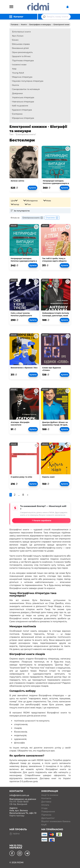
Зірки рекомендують (22, 52)
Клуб (44, 825)
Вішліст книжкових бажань (56, 821)
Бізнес (15, 40)
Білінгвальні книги (21, 32)
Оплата (45, 805)
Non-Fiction (18, 36)
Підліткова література (23, 61)
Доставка (46, 802)
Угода (44, 808)
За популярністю (22, 211)
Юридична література (23, 118)
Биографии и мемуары (40, 25)
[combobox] (56, 17)
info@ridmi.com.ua (19, 795)
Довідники (17, 93)
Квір (14, 69)
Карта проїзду (17, 816)
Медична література (22, 77)
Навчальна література (23, 102)
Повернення (48, 812)
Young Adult (18, 73)
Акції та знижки (50, 795)
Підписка (46, 815)
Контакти (46, 798)
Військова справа (21, 44)
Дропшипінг (48, 818)
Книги (24, 25)
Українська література (23, 97)
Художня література (22, 110)
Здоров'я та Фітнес (21, 56)
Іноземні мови (19, 65)
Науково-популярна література (28, 81)
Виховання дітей (20, 48)
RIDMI (20, 862)
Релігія (15, 85)
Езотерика (17, 114)
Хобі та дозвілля (20, 106)
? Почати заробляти (42, 521)
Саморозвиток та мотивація (26, 89)
